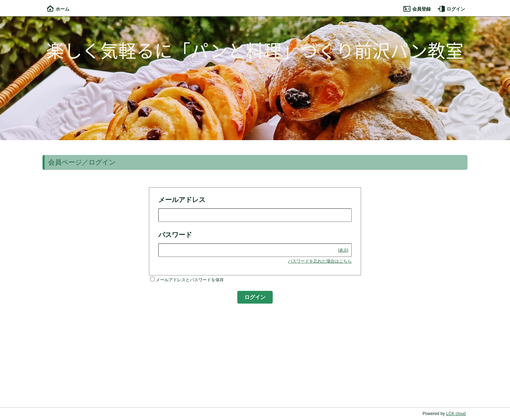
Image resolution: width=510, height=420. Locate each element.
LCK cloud (456, 414)
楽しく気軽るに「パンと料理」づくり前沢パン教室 (255, 50)
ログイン (451, 9)
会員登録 (417, 9)
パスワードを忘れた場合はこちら (320, 261)
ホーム (58, 9)
